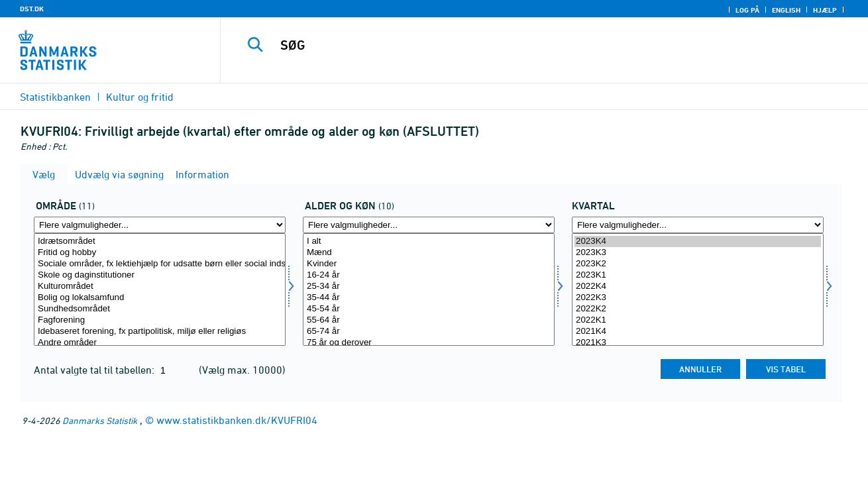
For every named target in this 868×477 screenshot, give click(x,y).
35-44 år (429, 298)
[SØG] (530, 45)
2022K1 (698, 320)
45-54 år (429, 309)
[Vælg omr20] (160, 290)
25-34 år (429, 287)
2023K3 (698, 253)
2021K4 (698, 332)
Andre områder (160, 343)
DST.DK (32, 9)
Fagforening (160, 320)
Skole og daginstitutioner (160, 275)
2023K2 (698, 264)
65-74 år (429, 332)
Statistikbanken (55, 97)
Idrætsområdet (160, 241)
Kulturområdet (160, 287)
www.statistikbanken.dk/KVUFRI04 (237, 420)
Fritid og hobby (160, 253)
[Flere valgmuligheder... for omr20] (160, 225)
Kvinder (429, 264)
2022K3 (698, 298)
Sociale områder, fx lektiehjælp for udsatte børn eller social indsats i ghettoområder (160, 264)
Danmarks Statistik (100, 420)
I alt (429, 241)
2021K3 (698, 343)
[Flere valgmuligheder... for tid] (698, 225)
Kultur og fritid (140, 97)
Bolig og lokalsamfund (160, 298)
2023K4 (698, 241)
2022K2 (698, 309)
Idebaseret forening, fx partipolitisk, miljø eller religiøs (160, 332)
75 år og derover (429, 343)
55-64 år (429, 320)
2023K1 (698, 275)
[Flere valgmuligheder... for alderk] (429, 225)
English (786, 10)
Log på (747, 10)
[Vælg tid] (698, 290)
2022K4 (698, 287)
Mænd (429, 253)
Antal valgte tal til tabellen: (95, 370)
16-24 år (429, 275)
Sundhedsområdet (160, 309)
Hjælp (825, 10)
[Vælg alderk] (429, 290)
